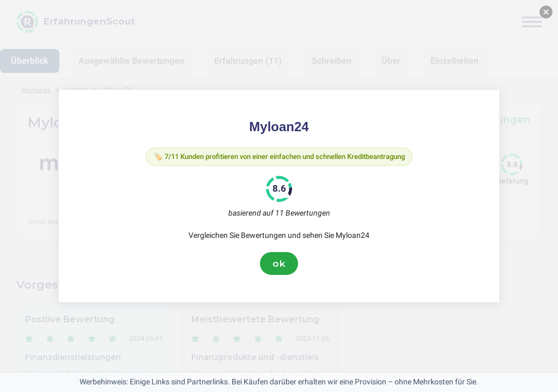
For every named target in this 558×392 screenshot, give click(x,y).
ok (279, 265)
